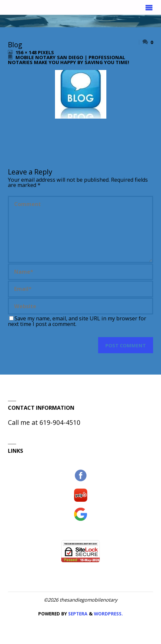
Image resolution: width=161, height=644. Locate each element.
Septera (77, 614)
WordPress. (108, 614)
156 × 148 (27, 52)
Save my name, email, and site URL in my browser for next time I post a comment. (77, 321)
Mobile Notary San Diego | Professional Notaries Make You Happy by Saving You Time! (68, 60)
